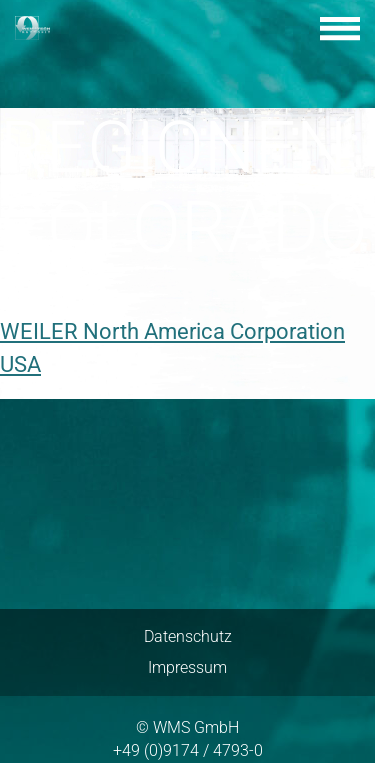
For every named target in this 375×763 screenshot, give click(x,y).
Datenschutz (188, 636)
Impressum (187, 667)
